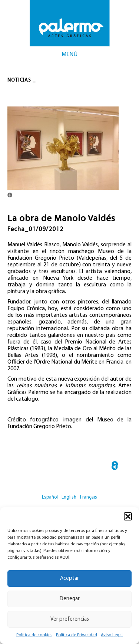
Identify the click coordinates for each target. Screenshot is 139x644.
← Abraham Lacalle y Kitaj (115, 467)
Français (89, 497)
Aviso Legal (112, 635)
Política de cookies (34, 635)
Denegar (70, 599)
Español (50, 497)
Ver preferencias (70, 619)
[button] (128, 516)
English (69, 497)
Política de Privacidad (77, 635)
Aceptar (69, 579)
